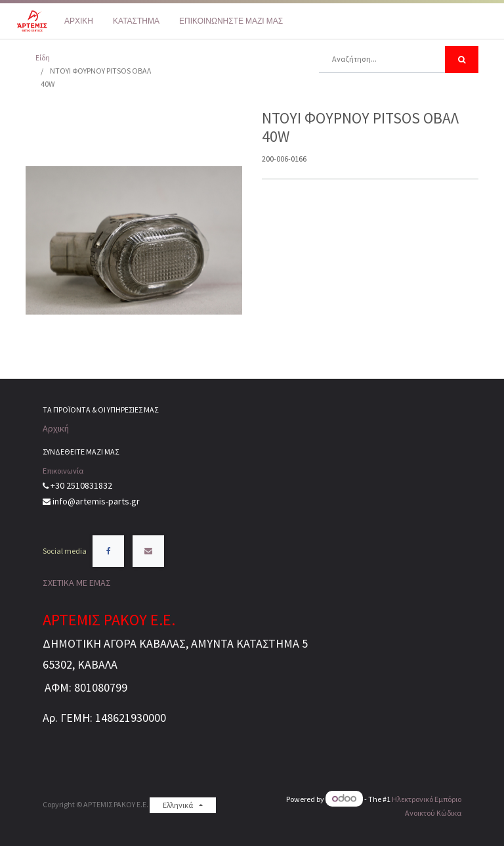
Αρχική (56, 428)
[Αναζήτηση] (462, 59)
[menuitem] (79, 21)
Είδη (43, 57)
